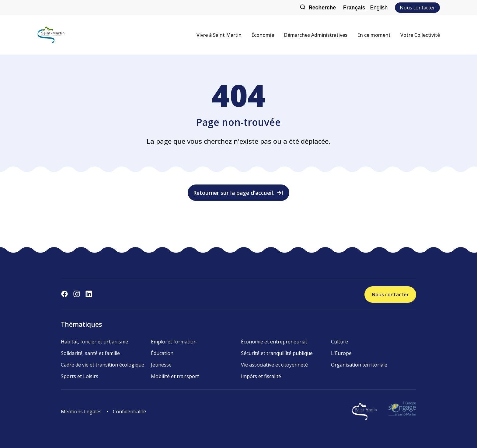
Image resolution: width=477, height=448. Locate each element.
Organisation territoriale (359, 365)
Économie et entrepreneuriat (274, 342)
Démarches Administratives (316, 35)
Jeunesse (161, 365)
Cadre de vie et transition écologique (103, 365)
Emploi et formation (174, 342)
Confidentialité (129, 412)
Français (354, 8)
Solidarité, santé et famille (90, 353)
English (379, 8)
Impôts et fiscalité (261, 376)
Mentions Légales (81, 412)
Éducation (162, 353)
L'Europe (341, 353)
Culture (339, 342)
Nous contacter (417, 8)
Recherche (318, 8)
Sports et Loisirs (80, 376)
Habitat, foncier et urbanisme (94, 342)
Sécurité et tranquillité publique (277, 353)
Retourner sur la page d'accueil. (239, 193)
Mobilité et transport (175, 376)
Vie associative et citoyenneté (274, 365)
